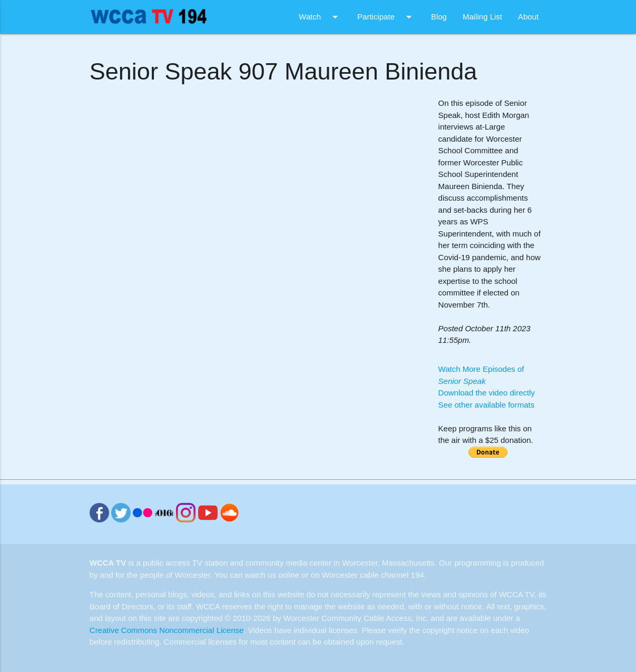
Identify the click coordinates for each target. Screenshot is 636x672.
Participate (386, 17)
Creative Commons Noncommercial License (167, 630)
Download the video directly (487, 393)
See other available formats (487, 405)
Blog (439, 17)
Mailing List (482, 17)
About (528, 17)
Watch (320, 17)
